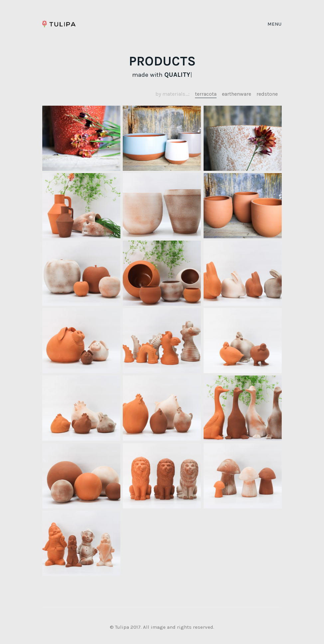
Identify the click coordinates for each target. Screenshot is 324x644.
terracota (206, 94)
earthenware (237, 94)
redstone (267, 94)
